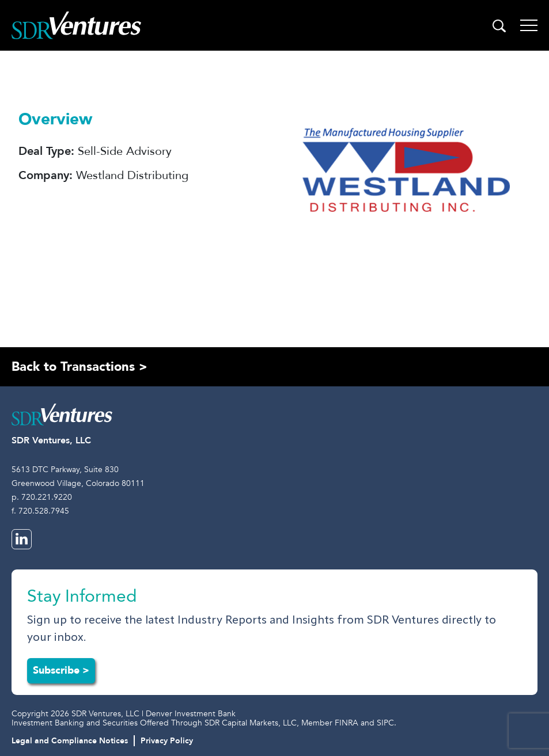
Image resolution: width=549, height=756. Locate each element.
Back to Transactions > (79, 367)
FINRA (347, 723)
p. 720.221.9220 (42, 497)
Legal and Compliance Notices (70, 741)
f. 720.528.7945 (40, 511)
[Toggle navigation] (529, 25)
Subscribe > (61, 670)
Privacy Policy (167, 741)
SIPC (385, 723)
